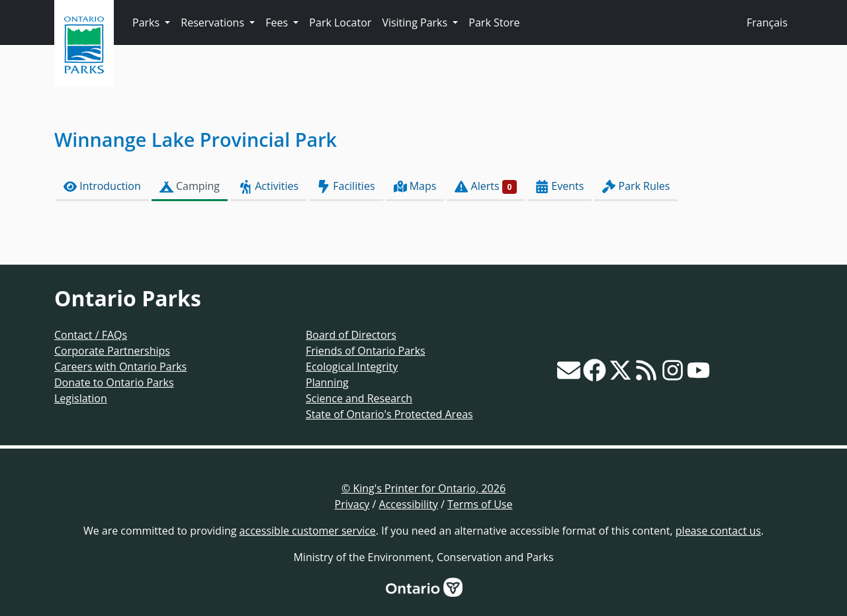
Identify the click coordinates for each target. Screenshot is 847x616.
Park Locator (340, 22)
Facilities (346, 186)
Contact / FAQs (91, 335)
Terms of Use (480, 504)
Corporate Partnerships (112, 351)
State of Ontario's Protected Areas (389, 414)
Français (767, 22)
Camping (190, 186)
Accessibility (409, 504)
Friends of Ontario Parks (366, 351)
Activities (268, 186)
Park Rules (636, 186)
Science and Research (359, 398)
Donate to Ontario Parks (114, 382)
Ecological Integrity (352, 367)
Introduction (102, 186)
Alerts (486, 186)
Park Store (494, 22)
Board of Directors (351, 335)
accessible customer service (308, 531)
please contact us (718, 531)
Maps (415, 186)
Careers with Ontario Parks (120, 367)
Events (559, 186)
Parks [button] (147, 22)
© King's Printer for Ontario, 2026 (423, 488)
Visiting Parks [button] (416, 22)
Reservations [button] (214, 22)
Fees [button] (278, 22)
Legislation (81, 398)
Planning (327, 382)
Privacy (352, 504)
